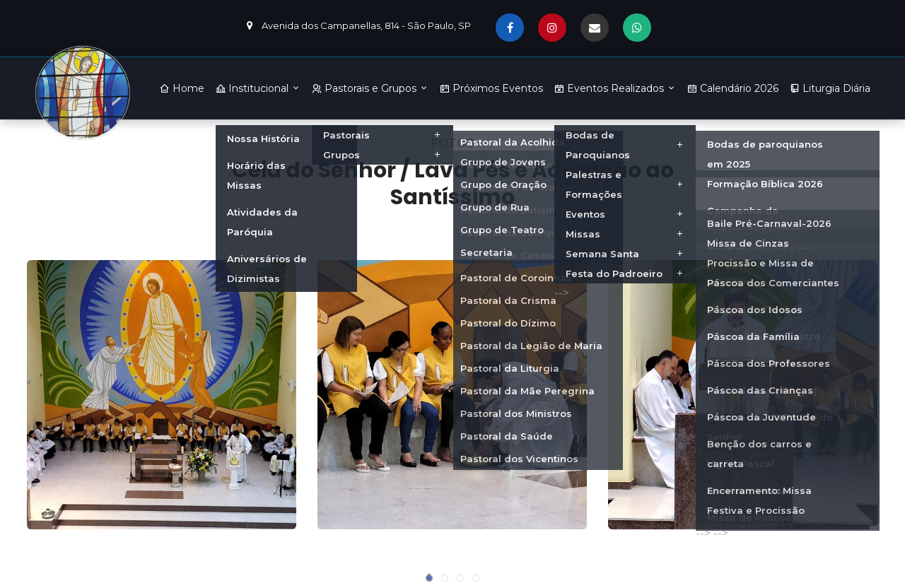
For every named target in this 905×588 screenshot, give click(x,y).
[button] (429, 578)
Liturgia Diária (830, 88)
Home (182, 88)
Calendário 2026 (733, 88)
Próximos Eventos (491, 88)
